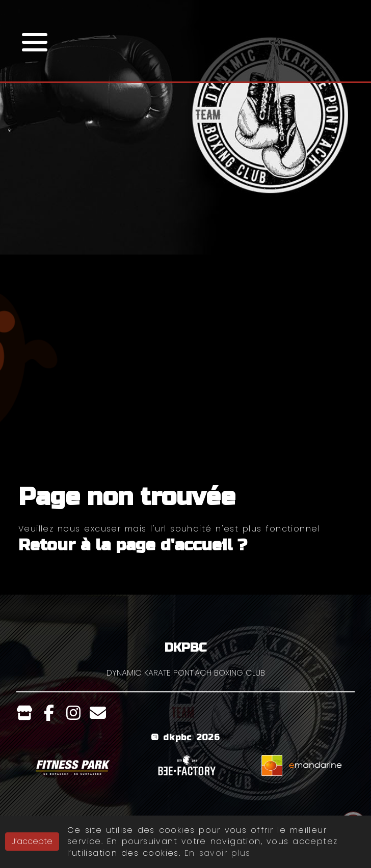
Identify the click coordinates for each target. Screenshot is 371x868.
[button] (35, 41)
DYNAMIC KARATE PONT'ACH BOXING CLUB (186, 673)
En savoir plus (217, 853)
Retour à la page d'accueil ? (133, 545)
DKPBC (185, 648)
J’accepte (32, 841)
